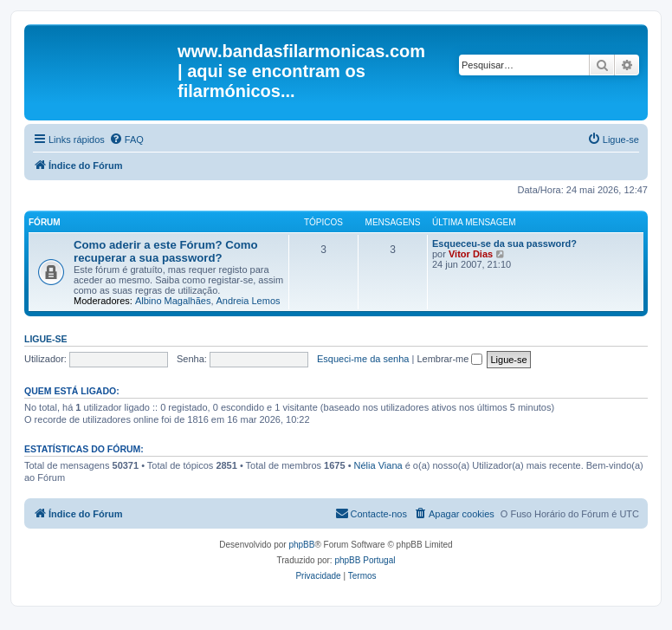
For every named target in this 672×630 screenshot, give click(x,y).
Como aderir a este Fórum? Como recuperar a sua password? (166, 251)
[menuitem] (126, 140)
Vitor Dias (471, 254)
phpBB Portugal (365, 560)
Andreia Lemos (249, 301)
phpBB (301, 545)
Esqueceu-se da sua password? (504, 244)
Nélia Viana (378, 465)
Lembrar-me (449, 359)
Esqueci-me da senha (363, 359)
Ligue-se (46, 339)
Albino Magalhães (173, 301)
